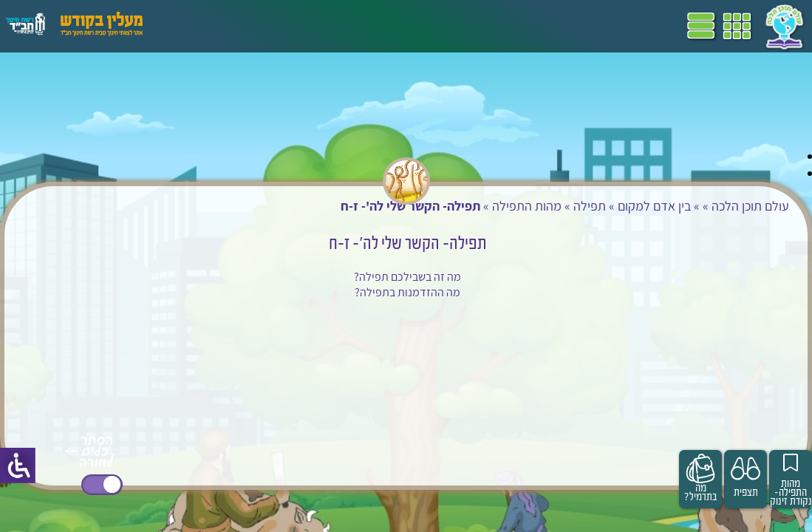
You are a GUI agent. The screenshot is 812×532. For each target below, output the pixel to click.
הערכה (287, 26)
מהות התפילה (499, 206)
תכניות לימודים (484, 26)
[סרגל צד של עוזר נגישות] (18, 465)
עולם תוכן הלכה (723, 206)
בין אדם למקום (627, 206)
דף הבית (550, 26)
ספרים (375, 26)
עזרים (194, 26)
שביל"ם (420, 26)
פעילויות (239, 26)
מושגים (332, 26)
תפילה (562, 206)
